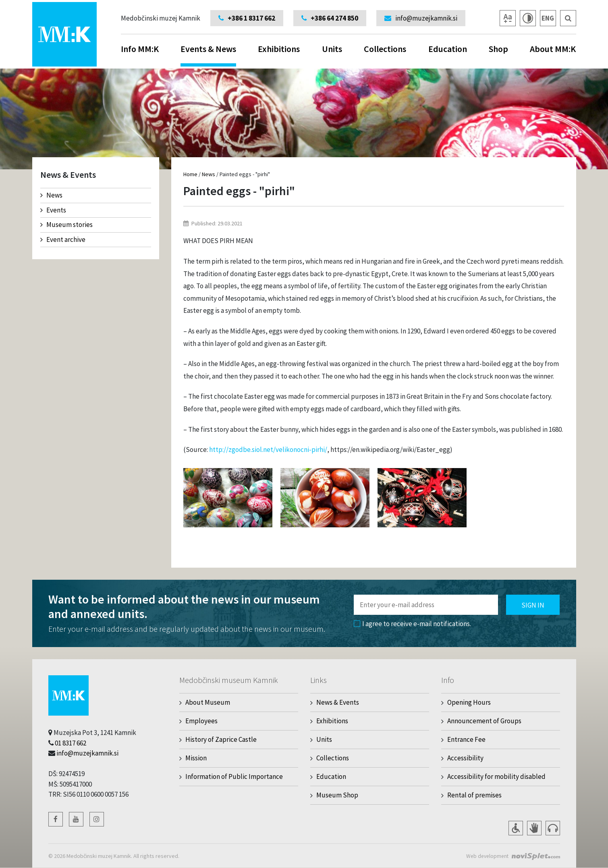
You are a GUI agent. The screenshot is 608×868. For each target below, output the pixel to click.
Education (448, 49)
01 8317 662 (71, 743)
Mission (196, 758)
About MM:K (553, 49)
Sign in (533, 605)
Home (190, 174)
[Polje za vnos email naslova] (426, 605)
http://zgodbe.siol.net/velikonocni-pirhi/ (268, 450)
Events (53, 210)
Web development (486, 856)
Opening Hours (469, 702)
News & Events (338, 702)
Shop (498, 49)
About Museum (208, 702)
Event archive (63, 239)
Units (332, 49)
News (51, 195)
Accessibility (465, 758)
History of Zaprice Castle (221, 739)
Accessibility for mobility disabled (496, 776)
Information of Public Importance (234, 776)
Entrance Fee (466, 739)
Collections (385, 49)
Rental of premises (474, 795)
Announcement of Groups (484, 721)
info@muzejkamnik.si (87, 753)
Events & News (208, 55)
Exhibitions (279, 49)
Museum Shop (337, 795)
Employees (201, 721)
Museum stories (66, 225)
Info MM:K (140, 49)
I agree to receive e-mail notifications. (412, 624)
